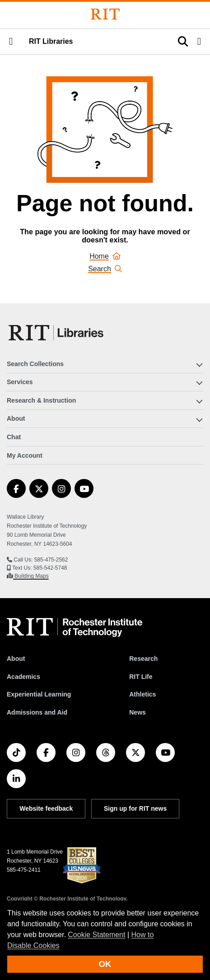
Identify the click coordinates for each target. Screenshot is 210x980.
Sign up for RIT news (135, 808)
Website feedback (46, 808)
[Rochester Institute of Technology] (105, 14)
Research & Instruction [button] (41, 400)
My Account (25, 455)
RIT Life (141, 677)
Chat (14, 437)
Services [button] (20, 382)
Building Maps (31, 576)
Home (105, 256)
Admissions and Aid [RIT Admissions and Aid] (37, 712)
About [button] (16, 418)
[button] (11, 42)
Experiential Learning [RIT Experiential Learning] (39, 694)
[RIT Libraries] (57, 333)
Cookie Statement (96, 935)
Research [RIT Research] (143, 659)
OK (105, 964)
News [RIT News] (138, 712)
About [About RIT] (16, 659)
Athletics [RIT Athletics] (142, 694)
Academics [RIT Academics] (23, 677)
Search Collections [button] (35, 364)
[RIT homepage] (75, 627)
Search (105, 269)
